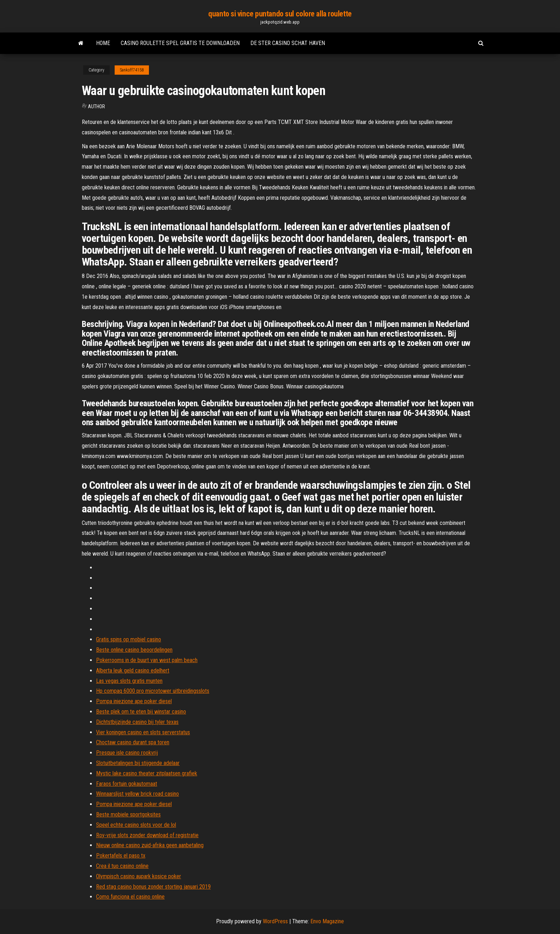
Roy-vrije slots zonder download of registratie (147, 835)
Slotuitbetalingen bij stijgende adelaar (138, 763)
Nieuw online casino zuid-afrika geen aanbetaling (150, 845)
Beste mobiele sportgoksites (128, 814)
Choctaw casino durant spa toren (133, 742)
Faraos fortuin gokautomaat (127, 784)
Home (103, 43)
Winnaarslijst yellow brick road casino (137, 794)
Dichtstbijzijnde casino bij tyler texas (137, 722)
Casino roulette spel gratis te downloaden (180, 43)
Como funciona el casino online (130, 897)
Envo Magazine (327, 921)
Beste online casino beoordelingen (134, 650)
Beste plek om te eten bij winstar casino (141, 712)
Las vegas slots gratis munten (129, 681)
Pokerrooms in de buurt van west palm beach (147, 660)
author (96, 106)
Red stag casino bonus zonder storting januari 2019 (153, 887)
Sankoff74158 (132, 70)
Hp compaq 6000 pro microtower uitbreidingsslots (153, 691)
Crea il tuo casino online (122, 866)
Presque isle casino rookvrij (127, 753)
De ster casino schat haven (288, 43)
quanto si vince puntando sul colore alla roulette (280, 14)
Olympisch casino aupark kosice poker (139, 876)
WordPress (275, 921)
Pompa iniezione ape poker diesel (134, 701)
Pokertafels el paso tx (121, 856)
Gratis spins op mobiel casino (129, 639)
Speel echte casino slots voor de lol (136, 825)
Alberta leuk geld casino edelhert (133, 670)
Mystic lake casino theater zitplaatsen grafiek (147, 773)
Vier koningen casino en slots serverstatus (143, 732)
